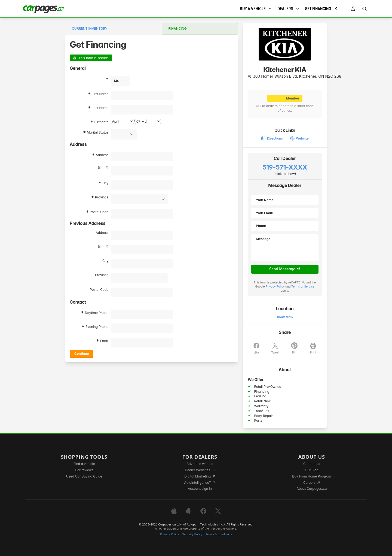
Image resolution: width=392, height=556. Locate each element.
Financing (178, 28)
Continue (82, 354)
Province (102, 197)
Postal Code (99, 212)
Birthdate (102, 122)
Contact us (312, 464)
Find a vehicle (84, 464)
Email (104, 341)
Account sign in (200, 489)
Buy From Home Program (312, 476)
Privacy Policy (275, 287)
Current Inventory (90, 28)
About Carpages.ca (312, 489)
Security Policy (192, 534)
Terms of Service (303, 287)
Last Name (100, 108)
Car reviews (84, 470)
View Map (285, 317)
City (105, 183)
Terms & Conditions (219, 534)
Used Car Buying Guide (84, 476)
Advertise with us (200, 464)
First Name (100, 94)
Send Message (285, 269)
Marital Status (98, 132)
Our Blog (312, 470)
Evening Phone (97, 327)
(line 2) (103, 168)
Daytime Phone (97, 313)
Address (102, 155)
